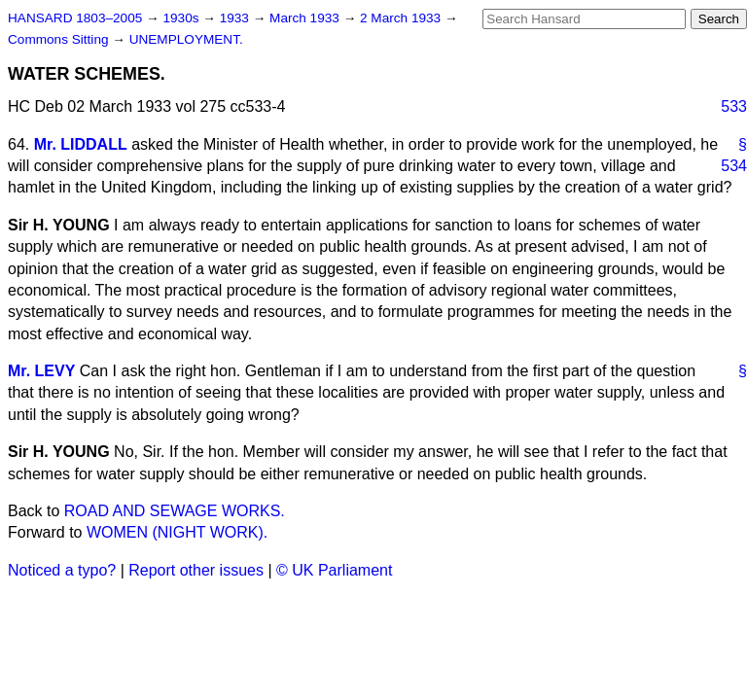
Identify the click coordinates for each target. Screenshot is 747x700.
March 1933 (306, 18)
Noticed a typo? (62, 570)
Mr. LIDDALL (81, 144)
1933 (236, 18)
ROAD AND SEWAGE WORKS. (175, 511)
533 (734, 106)
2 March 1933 (402, 18)
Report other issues (196, 570)
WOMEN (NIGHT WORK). (177, 532)
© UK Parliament (334, 570)
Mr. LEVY (41, 371)
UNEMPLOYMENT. (186, 39)
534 (734, 166)
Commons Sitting (60, 39)
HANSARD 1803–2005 (75, 18)
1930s (182, 18)
